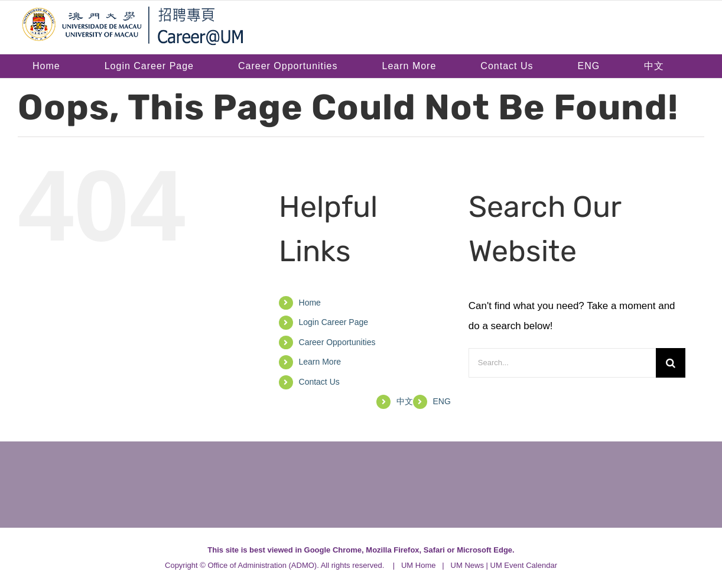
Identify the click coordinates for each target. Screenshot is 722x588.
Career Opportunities (337, 342)
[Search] (671, 363)
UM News (467, 565)
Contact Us (319, 382)
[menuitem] (588, 66)
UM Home (419, 565)
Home (310, 303)
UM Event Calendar (524, 565)
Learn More (320, 362)
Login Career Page (334, 322)
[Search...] (562, 363)
